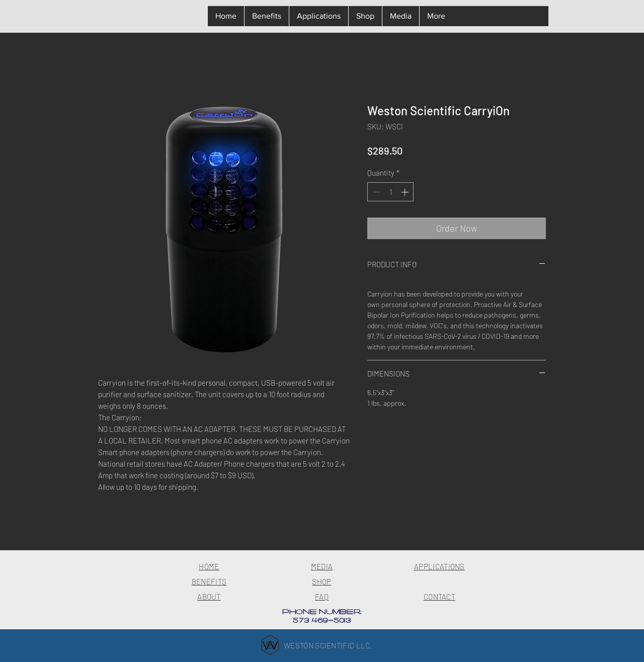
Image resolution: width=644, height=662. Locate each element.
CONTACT (439, 597)
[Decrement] (376, 192)
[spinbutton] (391, 192)
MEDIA (322, 566)
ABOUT (209, 597)
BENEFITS (209, 581)
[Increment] (406, 192)
